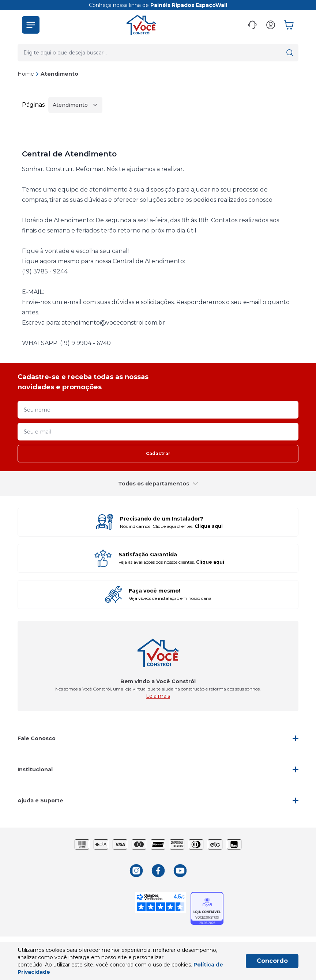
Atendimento (59, 74)
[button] (31, 25)
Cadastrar (158, 453)
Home (26, 74)
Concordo (272, 961)
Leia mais (158, 696)
